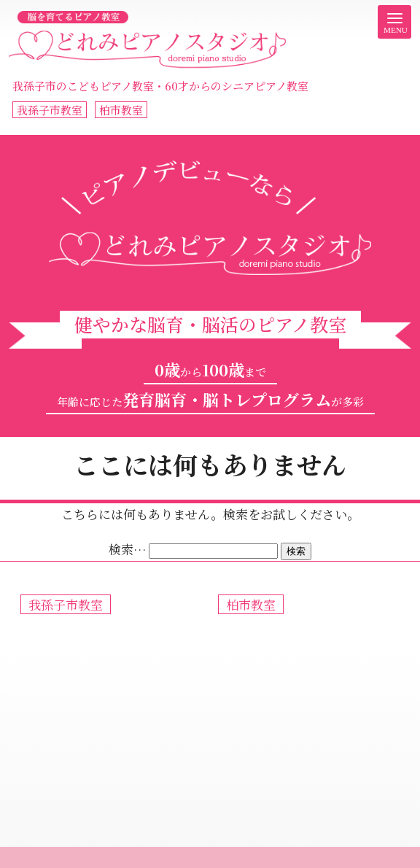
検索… (127, 549)
